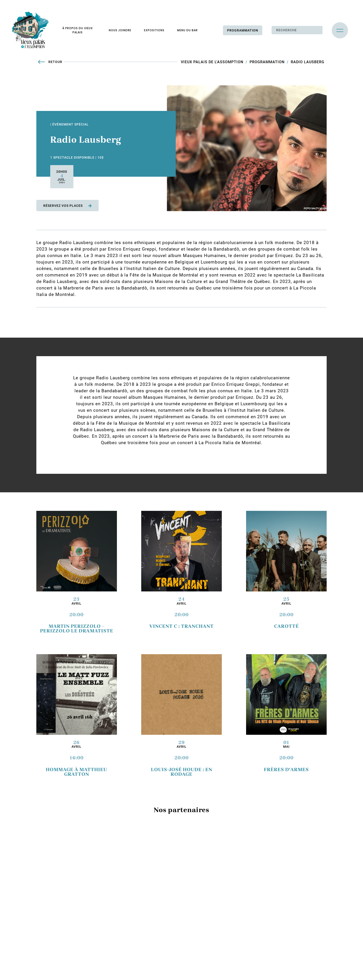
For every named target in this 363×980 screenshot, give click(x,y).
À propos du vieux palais (78, 30)
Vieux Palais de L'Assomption (212, 62)
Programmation (243, 30)
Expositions (154, 30)
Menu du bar (187, 30)
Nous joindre (120, 30)
